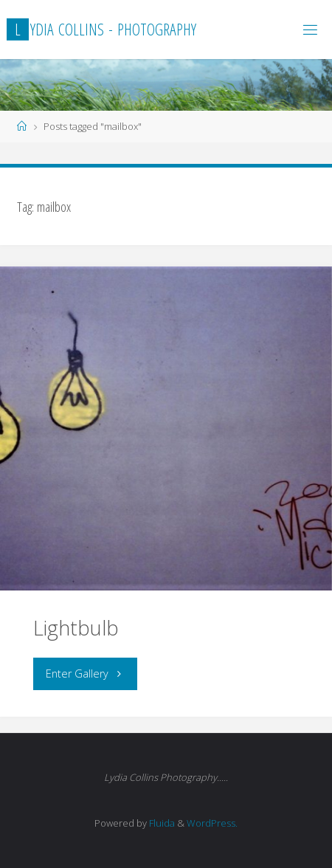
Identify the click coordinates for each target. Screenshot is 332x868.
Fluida (161, 823)
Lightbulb (76, 628)
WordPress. (212, 823)
